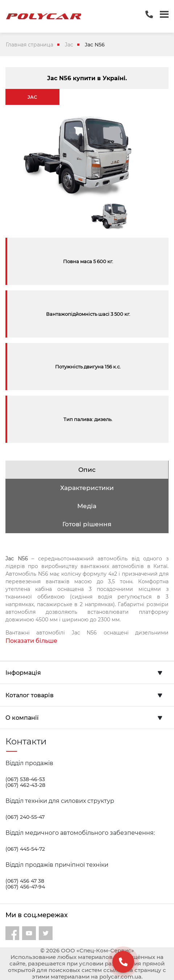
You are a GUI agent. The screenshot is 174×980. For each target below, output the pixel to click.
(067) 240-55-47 (25, 817)
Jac (69, 45)
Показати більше (31, 641)
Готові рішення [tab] (87, 524)
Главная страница (30, 45)
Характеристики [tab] (87, 488)
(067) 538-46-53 (25, 779)
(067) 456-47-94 (25, 887)
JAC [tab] (32, 97)
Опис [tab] (87, 470)
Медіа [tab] (87, 506)
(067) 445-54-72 (25, 849)
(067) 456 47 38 (25, 881)
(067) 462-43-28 (25, 785)
